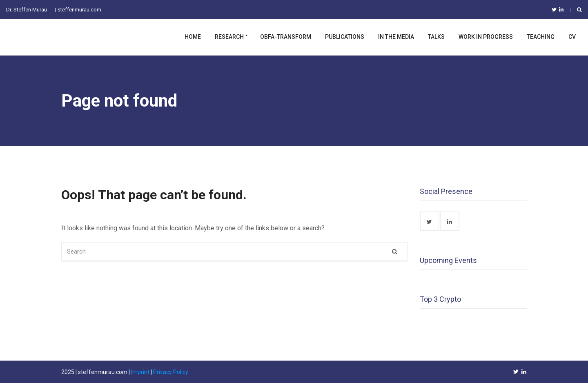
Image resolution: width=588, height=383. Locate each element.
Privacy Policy (171, 372)
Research (229, 37)
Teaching (541, 37)
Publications (345, 37)
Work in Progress (486, 37)
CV (572, 37)
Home (193, 37)
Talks (436, 37)
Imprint (140, 372)
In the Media (396, 37)
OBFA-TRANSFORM (286, 37)
